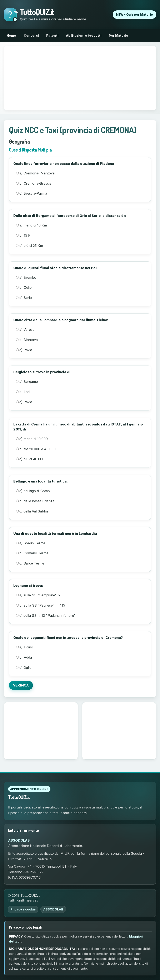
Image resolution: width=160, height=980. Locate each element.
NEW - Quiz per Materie (134, 15)
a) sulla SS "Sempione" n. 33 (41, 595)
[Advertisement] (80, 78)
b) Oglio (24, 287)
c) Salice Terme (30, 563)
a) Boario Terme (31, 543)
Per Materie (118, 35)
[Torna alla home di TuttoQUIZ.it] (45, 15)
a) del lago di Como (33, 491)
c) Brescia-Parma (32, 193)
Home (11, 35)
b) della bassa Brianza (35, 501)
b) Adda (24, 657)
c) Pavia (24, 350)
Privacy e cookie (23, 909)
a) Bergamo (27, 382)
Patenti (52, 35)
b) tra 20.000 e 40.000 (36, 449)
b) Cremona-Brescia (34, 183)
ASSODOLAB (19, 840)
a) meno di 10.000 (32, 439)
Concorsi (31, 35)
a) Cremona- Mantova (35, 173)
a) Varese (25, 330)
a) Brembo (26, 277)
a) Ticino (25, 647)
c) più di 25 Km (29, 246)
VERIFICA (21, 685)
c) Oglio (24, 668)
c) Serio (24, 298)
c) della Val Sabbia (32, 511)
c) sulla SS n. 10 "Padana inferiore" (46, 616)
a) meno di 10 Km (31, 225)
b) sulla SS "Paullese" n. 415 (41, 605)
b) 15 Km (25, 235)
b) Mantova (27, 340)
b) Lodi (23, 392)
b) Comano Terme (32, 553)
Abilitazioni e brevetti (84, 35)
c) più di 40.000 (30, 459)
